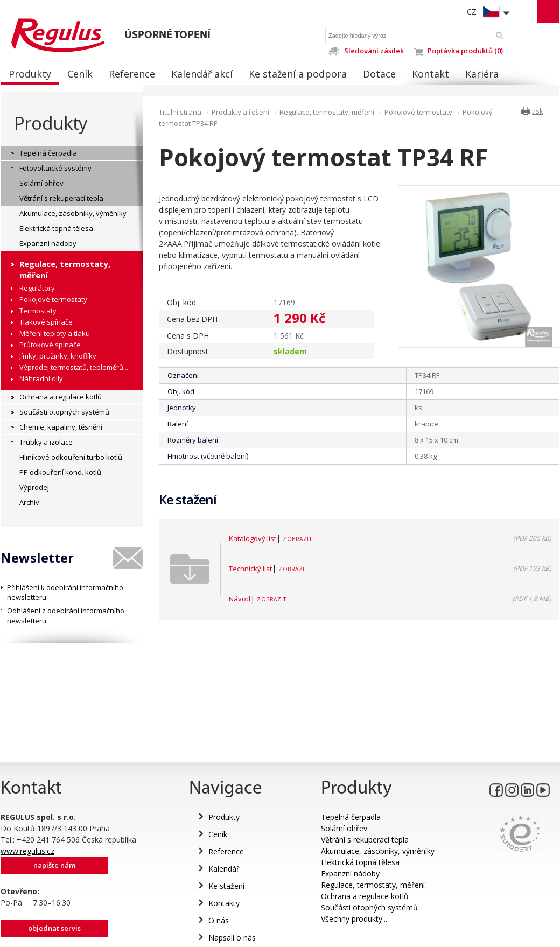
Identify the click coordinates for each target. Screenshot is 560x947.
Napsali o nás (232, 938)
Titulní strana (180, 112)
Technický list (250, 569)
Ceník (218, 834)
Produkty (51, 123)
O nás (219, 920)
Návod (240, 599)
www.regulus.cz (27, 851)
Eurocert (520, 834)
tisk (538, 111)
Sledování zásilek (366, 51)
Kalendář (224, 869)
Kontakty (224, 903)
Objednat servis (54, 928)
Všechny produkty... (354, 919)
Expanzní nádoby (350, 874)
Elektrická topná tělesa (360, 862)
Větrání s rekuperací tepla (365, 840)
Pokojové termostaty (418, 112)
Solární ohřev (344, 828)
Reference (226, 851)
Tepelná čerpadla (351, 817)
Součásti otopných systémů (369, 907)
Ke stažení (226, 886)
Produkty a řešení (240, 112)
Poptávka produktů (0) (458, 51)
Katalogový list (253, 538)
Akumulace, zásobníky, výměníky (378, 851)
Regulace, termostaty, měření (327, 112)
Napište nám (54, 865)
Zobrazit (297, 539)
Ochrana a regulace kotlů (365, 896)
